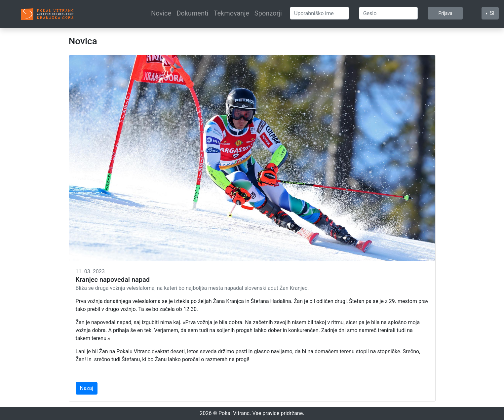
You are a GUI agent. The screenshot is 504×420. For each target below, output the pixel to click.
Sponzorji (268, 13)
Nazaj (87, 388)
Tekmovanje (231, 13)
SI (491, 13)
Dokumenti (192, 13)
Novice (161, 13)
